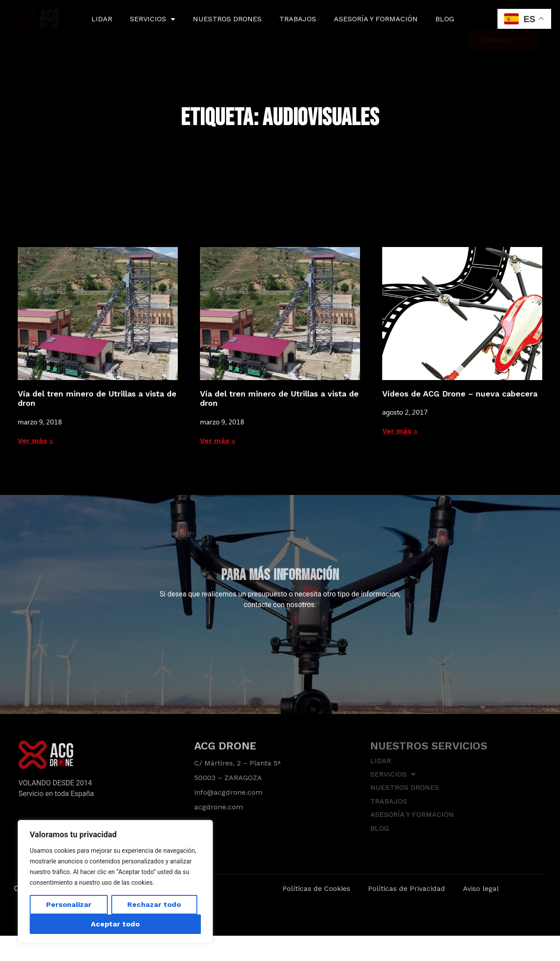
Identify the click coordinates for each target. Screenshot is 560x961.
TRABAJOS (298, 19)
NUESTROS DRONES (227, 19)
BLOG (445, 19)
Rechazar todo (154, 904)
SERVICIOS (153, 19)
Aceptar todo (115, 924)
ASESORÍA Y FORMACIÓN (376, 19)
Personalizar (69, 904)
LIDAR (102, 19)
